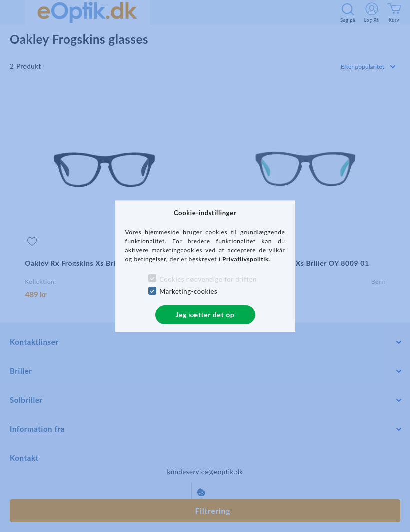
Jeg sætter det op (205, 315)
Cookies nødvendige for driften (208, 279)
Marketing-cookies (188, 291)
